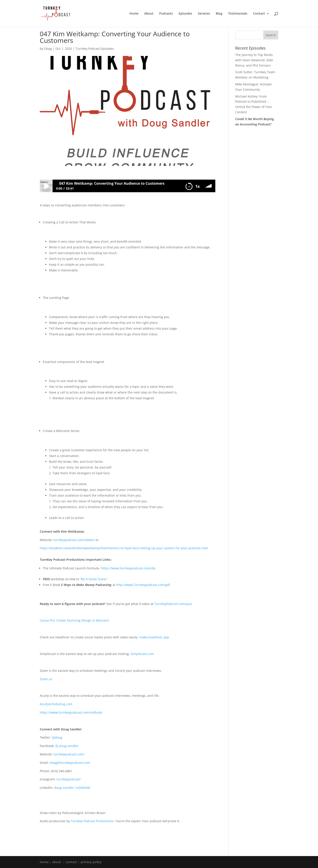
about (57, 862)
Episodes (185, 14)
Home (134, 14)
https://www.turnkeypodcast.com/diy (128, 568)
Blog (219, 14)
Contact (259, 14)
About (149, 14)
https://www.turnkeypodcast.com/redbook (71, 712)
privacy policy (91, 862)
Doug (48, 49)
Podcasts (166, 14)
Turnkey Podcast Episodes (95, 49)
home (44, 862)
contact (71, 862)
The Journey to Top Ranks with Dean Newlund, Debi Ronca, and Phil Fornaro (254, 60)
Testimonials (238, 14)
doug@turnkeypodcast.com (70, 763)
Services (204, 14)
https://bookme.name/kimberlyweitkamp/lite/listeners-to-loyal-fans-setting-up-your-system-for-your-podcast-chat (124, 548)
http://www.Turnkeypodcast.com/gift (143, 585)
